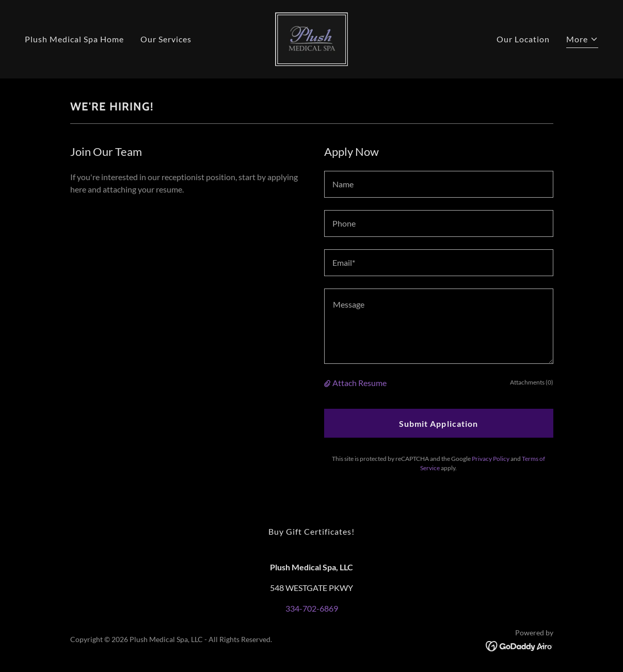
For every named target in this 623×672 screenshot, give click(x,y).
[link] (311, 38)
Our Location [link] (523, 39)
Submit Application (438, 423)
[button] (582, 41)
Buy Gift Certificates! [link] (311, 531)
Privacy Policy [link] (491, 459)
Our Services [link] (166, 39)
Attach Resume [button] (360, 383)
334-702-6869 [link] (312, 608)
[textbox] (439, 184)
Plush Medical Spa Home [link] (74, 39)
